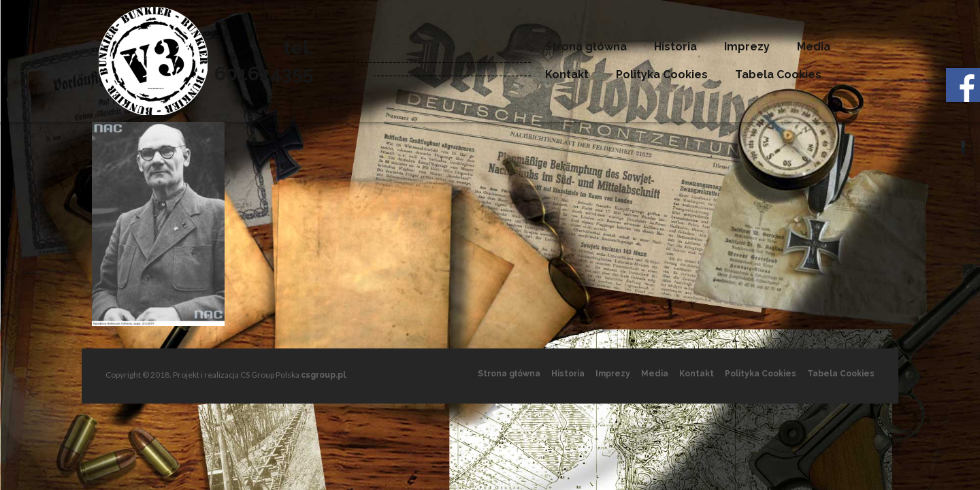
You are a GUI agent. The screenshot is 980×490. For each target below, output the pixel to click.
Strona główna (586, 47)
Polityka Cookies (662, 75)
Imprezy (747, 47)
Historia (675, 47)
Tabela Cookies (778, 75)
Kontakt (567, 75)
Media (814, 47)
